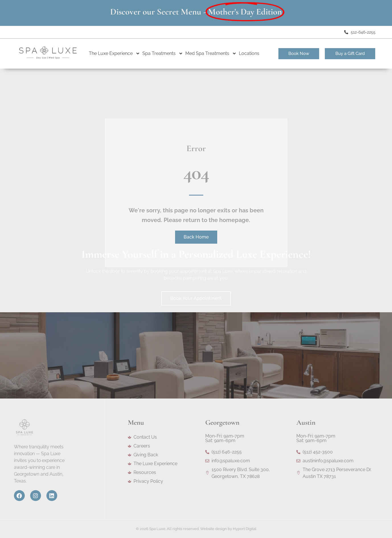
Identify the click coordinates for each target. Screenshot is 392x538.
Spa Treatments (163, 54)
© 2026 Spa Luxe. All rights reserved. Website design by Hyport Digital (196, 529)
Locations (249, 53)
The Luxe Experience (114, 54)
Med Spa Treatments (211, 54)
